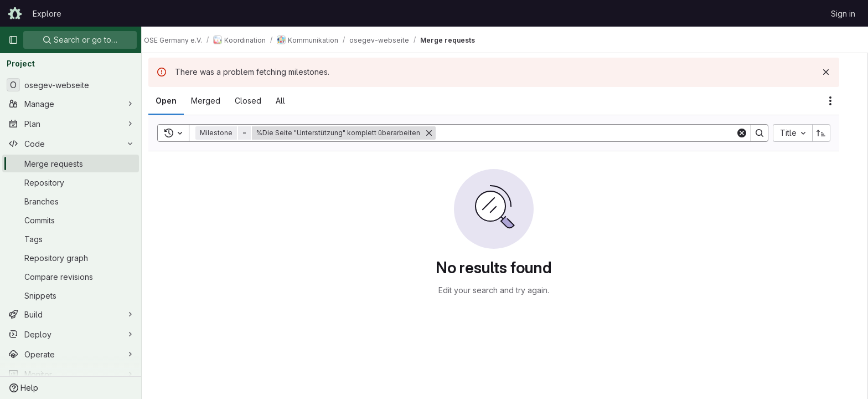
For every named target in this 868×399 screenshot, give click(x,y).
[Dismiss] (837, 72)
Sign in (843, 14)
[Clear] (753, 133)
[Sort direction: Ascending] (833, 133)
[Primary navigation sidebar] (13, 40)
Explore (47, 14)
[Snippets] (71, 295)
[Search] (597, 133)
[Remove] (440, 133)
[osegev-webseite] (71, 85)
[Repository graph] (71, 258)
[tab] (177, 101)
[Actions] (841, 101)
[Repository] (71, 182)
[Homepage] (15, 13)
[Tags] (71, 239)
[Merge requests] (71, 163)
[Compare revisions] (71, 277)
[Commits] (71, 220)
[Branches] (71, 201)
